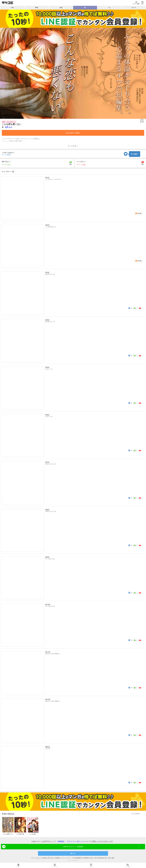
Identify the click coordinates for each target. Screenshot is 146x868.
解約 (113, 858)
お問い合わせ (51, 858)
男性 (37, 8)
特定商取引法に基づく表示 (90, 858)
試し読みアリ (11, 122)
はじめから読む (73, 133)
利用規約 (61, 841)
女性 (61, 8)
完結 (4, 122)
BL (85, 8)
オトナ (134, 8)
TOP (12, 8)
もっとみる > (136, 814)
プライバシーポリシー (75, 841)
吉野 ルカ (9, 127)
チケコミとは (35, 858)
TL (109, 8)
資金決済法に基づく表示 (104, 858)
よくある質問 (43, 858)
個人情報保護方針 (78, 858)
